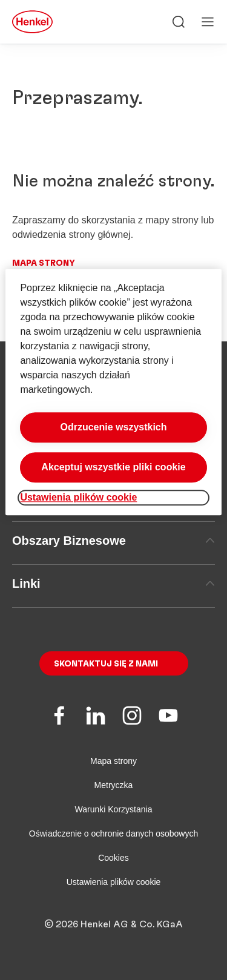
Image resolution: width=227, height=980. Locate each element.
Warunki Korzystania (114, 809)
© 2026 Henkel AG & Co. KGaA (113, 924)
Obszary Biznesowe (113, 541)
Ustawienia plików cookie (114, 882)
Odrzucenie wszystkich (113, 427)
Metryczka (114, 785)
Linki (113, 584)
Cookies (113, 858)
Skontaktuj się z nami (106, 664)
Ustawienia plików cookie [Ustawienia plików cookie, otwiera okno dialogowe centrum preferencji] (78, 497)
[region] (113, 392)
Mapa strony (44, 263)
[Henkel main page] (32, 22)
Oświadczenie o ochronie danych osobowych (113, 834)
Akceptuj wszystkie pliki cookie (113, 467)
